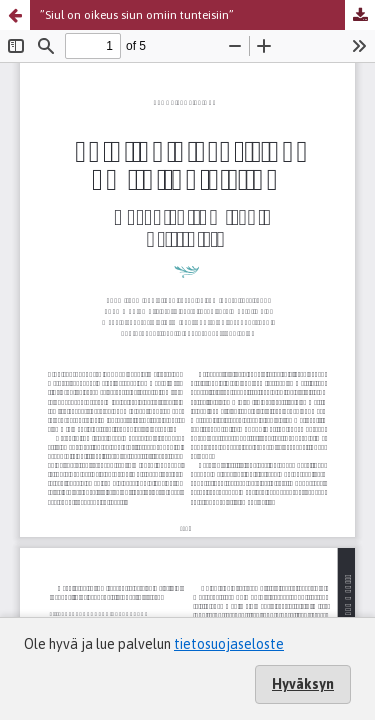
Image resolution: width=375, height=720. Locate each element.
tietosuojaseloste (229, 644)
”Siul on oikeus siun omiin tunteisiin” (137, 15)
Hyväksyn (303, 684)
